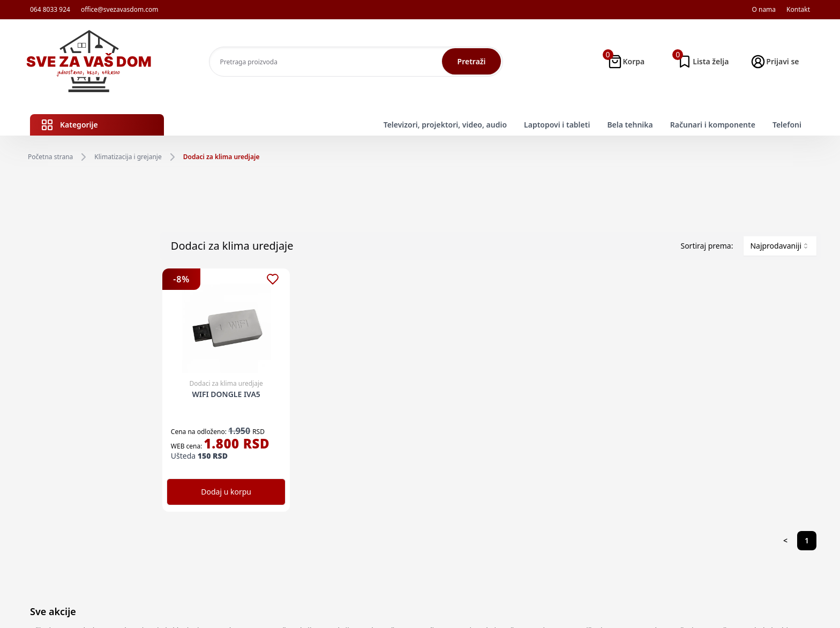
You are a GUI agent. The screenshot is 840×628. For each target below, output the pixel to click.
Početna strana (50, 157)
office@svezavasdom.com (120, 10)
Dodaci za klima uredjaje (222, 157)
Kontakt (798, 10)
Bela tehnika (630, 125)
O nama (764, 10)
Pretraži (472, 61)
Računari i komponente (713, 125)
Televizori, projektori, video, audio (445, 125)
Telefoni (787, 125)
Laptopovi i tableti (557, 125)
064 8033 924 (50, 10)
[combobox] (780, 246)
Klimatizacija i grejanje (128, 157)
